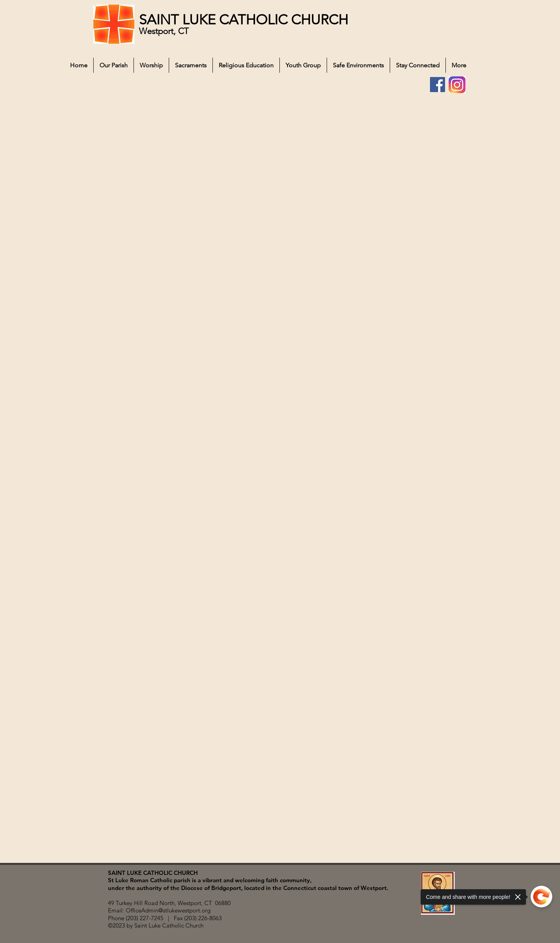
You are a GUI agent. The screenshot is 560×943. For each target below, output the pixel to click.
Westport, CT (165, 31)
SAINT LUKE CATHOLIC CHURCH (244, 20)
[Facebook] (438, 85)
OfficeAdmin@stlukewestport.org (168, 910)
